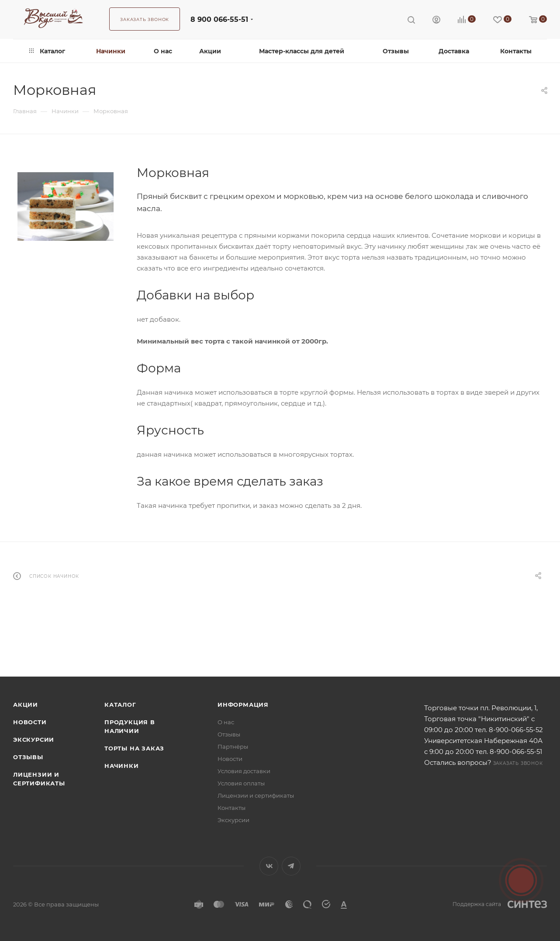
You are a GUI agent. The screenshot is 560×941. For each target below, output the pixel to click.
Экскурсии (34, 740)
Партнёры (233, 747)
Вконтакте (269, 866)
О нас (226, 722)
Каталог (120, 705)
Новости (30, 722)
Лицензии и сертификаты (256, 795)
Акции (26, 705)
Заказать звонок (518, 763)
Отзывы (28, 757)
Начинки (122, 766)
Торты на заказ (134, 748)
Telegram (291, 866)
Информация (243, 705)
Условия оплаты (241, 783)
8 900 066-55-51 (219, 19)
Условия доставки (244, 771)
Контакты (232, 808)
